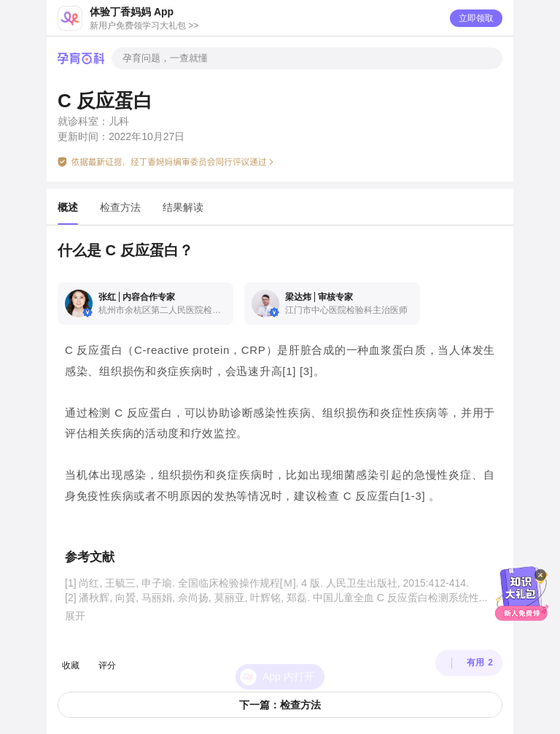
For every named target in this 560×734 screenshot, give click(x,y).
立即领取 (476, 18)
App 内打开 (288, 657)
